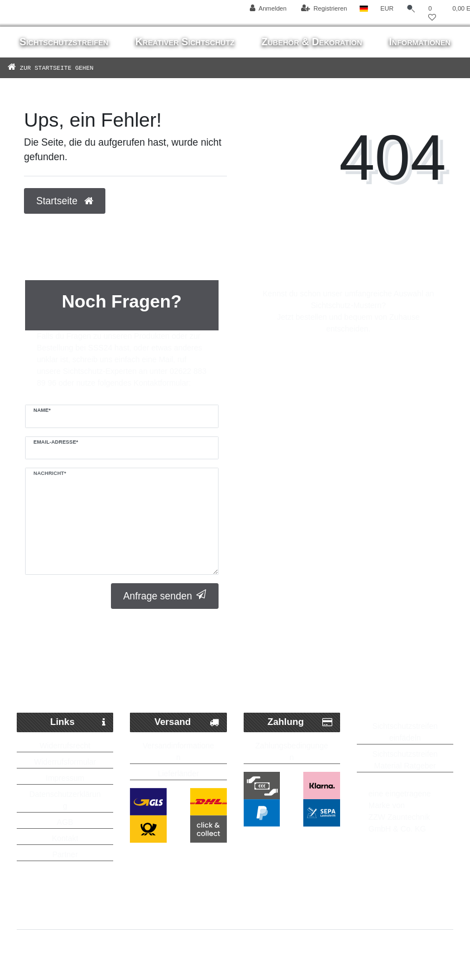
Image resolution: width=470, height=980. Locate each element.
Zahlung (300, 722)
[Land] (364, 9)
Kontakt (65, 838)
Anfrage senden (165, 596)
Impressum (65, 778)
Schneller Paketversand (93, 655)
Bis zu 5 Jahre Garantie (395, 655)
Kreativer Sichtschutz (185, 42)
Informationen (420, 42)
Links (78, 722)
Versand (187, 722)
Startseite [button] (65, 201)
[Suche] (411, 9)
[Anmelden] (268, 9)
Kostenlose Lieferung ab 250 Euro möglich (235, 678)
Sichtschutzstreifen (64, 42)
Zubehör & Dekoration (312, 42)
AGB (65, 822)
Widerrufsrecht (65, 746)
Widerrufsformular (65, 762)
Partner (65, 854)
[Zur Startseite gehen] (67, 68)
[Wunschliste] (432, 13)
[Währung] (387, 9)
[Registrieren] (324, 9)
